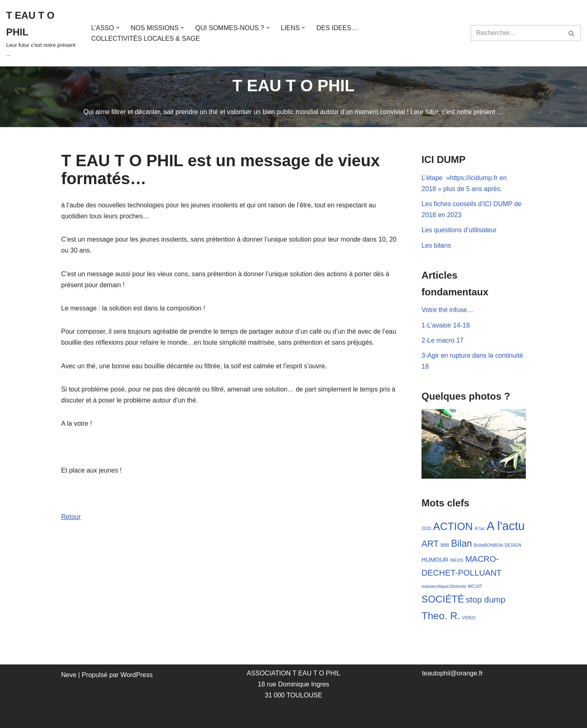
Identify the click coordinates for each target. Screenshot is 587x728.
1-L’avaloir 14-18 (446, 325)
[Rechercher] (516, 33)
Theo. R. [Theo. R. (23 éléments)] (441, 616)
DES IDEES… (337, 28)
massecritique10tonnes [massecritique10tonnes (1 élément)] (444, 586)
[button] (118, 28)
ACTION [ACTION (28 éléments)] (453, 526)
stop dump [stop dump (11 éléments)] (486, 599)
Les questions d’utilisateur (459, 230)
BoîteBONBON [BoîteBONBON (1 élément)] (488, 545)
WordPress (137, 675)
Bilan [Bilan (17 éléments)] (461, 543)
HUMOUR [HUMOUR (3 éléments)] (435, 560)
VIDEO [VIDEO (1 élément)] (469, 618)
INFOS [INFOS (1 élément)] (457, 560)
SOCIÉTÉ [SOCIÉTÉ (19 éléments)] (443, 599)
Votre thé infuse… (447, 310)
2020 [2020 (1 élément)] (426, 528)
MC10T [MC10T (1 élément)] (475, 586)
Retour (71, 517)
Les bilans (436, 245)
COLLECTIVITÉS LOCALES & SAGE (146, 38)
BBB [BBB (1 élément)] (445, 545)
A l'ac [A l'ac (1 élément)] (480, 528)
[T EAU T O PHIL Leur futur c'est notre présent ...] (42, 33)
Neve (69, 675)
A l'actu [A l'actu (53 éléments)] (506, 526)
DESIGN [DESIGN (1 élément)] (513, 545)
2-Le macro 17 (442, 340)
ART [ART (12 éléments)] (430, 544)
